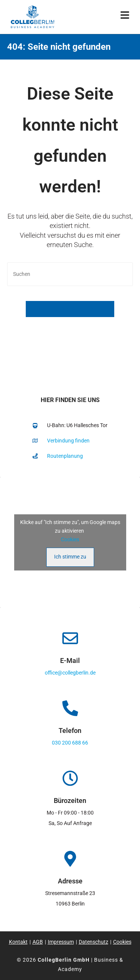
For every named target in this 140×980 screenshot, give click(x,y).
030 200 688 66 (70, 743)
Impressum (61, 942)
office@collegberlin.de (70, 673)
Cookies (70, 539)
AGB (38, 942)
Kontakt (18, 942)
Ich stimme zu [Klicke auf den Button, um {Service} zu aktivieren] (70, 557)
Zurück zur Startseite (70, 309)
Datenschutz (94, 942)
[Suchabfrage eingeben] (70, 274)
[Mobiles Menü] (125, 17)
